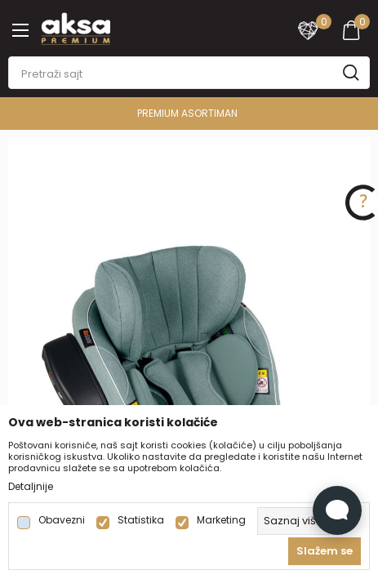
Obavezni (62, 520)
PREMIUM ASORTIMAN (187, 113)
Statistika (141, 520)
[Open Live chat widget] (337, 510)
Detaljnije (31, 487)
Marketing (221, 520)
